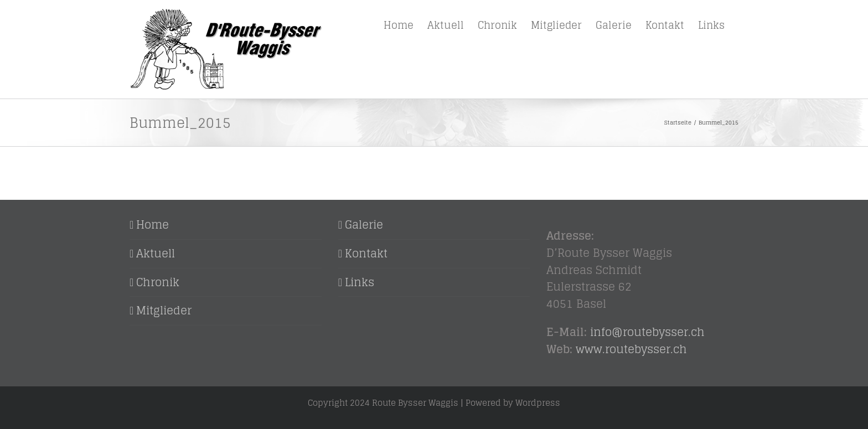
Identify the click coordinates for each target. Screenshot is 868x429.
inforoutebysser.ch (647, 332)
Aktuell (156, 254)
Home (153, 225)
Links (360, 283)
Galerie (364, 225)
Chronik (158, 283)
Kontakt (366, 254)
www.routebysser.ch (631, 349)
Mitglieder (164, 311)
